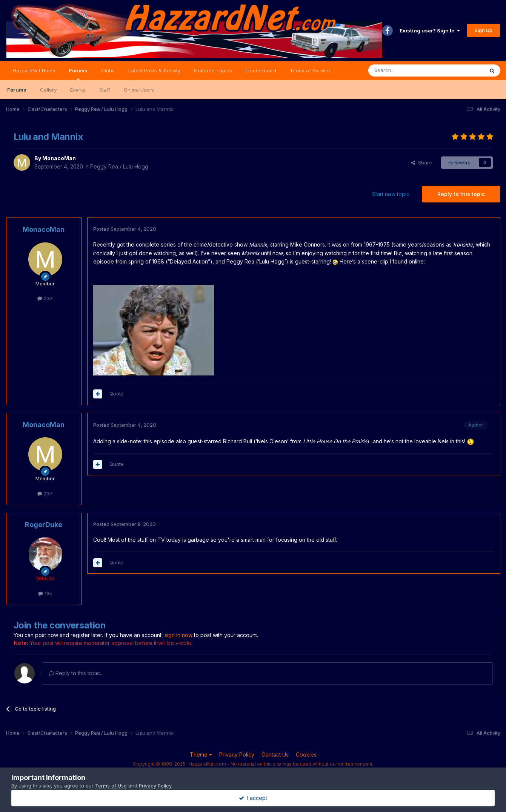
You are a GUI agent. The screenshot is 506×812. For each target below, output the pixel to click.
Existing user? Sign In (430, 31)
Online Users (139, 90)
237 (45, 298)
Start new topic (391, 194)
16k (45, 593)
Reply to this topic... (76, 673)
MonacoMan (59, 158)
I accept (253, 798)
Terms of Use (111, 786)
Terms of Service (310, 70)
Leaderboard (261, 70)
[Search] (407, 70)
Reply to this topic (461, 194)
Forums (78, 74)
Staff (105, 90)
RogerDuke (44, 525)
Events (78, 90)
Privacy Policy (237, 755)
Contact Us (275, 755)
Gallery (48, 90)
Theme (201, 755)
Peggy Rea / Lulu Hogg (119, 166)
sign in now (178, 635)
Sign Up (484, 30)
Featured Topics (213, 70)
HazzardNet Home (34, 70)
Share (421, 162)
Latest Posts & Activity (154, 70)
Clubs (108, 70)
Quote (117, 394)
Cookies (306, 755)
